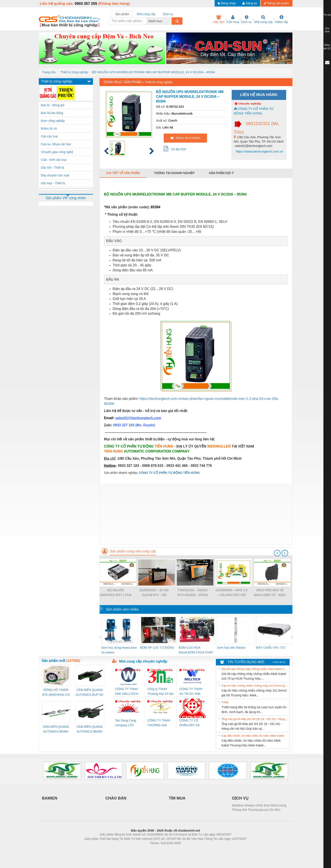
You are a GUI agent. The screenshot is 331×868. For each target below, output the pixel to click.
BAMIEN (50, 798)
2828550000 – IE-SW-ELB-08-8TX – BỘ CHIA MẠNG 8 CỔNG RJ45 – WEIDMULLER (154, 593)
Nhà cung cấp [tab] (146, 14)
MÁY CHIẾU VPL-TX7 (271, 648)
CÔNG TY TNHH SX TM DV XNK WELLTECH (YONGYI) (191, 692)
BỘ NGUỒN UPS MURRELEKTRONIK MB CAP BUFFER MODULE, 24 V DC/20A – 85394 (153, 72)
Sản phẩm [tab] (122, 14)
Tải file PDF (175, 148)
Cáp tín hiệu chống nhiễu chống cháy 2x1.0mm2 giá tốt (255, 686)
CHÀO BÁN (116, 798)
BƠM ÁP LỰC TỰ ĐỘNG (157, 648)
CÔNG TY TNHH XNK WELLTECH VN (127, 692)
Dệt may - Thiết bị (53, 183)
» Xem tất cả (279, 662)
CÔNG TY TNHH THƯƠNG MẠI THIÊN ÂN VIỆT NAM (159, 723)
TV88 (225, 702)
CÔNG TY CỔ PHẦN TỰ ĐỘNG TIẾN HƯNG (254, 111)
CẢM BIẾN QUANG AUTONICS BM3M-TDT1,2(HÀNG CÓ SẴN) (90, 729)
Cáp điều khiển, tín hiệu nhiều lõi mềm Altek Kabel (253, 736)
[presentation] (277, 553)
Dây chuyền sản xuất (55, 175)
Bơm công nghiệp (53, 121)
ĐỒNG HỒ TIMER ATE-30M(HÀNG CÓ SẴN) (56, 693)
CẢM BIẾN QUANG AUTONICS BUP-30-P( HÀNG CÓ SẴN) (90, 693)
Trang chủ (49, 72)
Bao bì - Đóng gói (53, 105)
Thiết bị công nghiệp (74, 72)
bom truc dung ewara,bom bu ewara (119, 650)
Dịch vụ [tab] (168, 14)
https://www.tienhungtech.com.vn (259, 151)
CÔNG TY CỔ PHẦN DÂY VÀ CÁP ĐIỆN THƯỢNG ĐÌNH (190, 723)
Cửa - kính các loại (54, 160)
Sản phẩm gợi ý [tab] (221, 173)
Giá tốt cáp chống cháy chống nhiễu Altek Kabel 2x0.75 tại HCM (255, 669)
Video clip (281, 19)
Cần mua (233, 19)
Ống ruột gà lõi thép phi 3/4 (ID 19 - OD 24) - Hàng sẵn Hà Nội (255, 719)
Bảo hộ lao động (52, 113)
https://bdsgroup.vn (160, 850)
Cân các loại (49, 136)
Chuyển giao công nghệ (57, 152)
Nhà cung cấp (263, 19)
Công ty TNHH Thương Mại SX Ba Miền (160, 692)
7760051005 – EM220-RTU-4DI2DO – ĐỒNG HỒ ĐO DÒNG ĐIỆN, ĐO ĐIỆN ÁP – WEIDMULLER (193, 593)
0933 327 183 (124, 425)
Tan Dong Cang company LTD (126, 723)
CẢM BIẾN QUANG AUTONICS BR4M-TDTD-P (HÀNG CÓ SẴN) (56, 729)
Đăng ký (250, 3)
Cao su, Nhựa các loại (56, 144)
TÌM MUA (177, 798)
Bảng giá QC (327, 47)
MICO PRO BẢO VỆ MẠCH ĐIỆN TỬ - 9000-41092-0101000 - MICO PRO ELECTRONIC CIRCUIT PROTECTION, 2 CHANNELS (270, 593)
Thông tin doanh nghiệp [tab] (174, 173)
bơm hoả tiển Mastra (231, 648)
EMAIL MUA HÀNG (185, 138)
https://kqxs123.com (186, 850)
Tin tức (327, 15)
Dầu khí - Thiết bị (53, 168)
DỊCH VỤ (240, 798)
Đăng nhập (227, 3)
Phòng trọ (138, 850)
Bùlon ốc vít (49, 129)
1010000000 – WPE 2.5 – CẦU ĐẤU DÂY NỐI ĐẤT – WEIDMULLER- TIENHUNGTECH (231, 593)
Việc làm (219, 19)
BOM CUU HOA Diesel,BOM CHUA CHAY (196, 650)
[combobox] (170, 21)
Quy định (327, 30)
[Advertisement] (196, 514)
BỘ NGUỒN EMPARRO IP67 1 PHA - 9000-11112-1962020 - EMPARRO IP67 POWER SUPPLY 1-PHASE (116, 593)
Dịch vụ (247, 19)
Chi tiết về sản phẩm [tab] (123, 173)
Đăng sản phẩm (276, 3)
